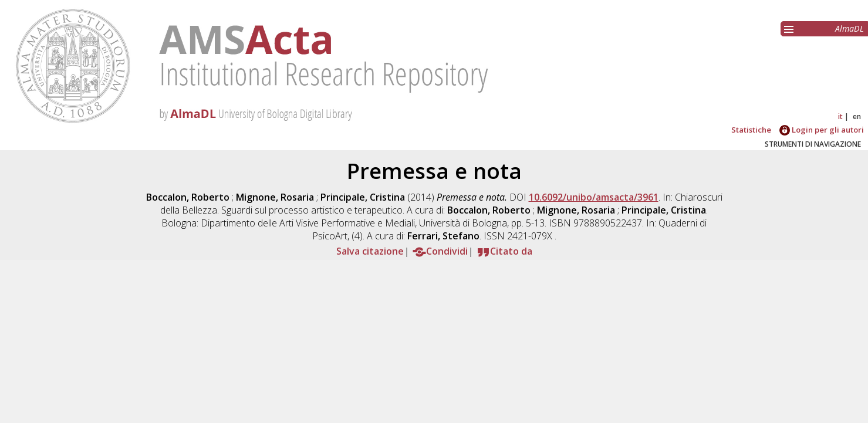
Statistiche (751, 130)
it (840, 116)
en (857, 116)
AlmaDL (850, 28)
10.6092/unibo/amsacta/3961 (594, 197)
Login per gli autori (822, 130)
